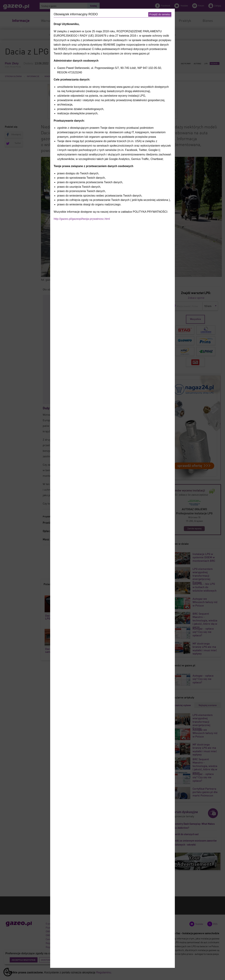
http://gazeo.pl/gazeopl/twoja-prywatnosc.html (82, 219)
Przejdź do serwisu (160, 14)
